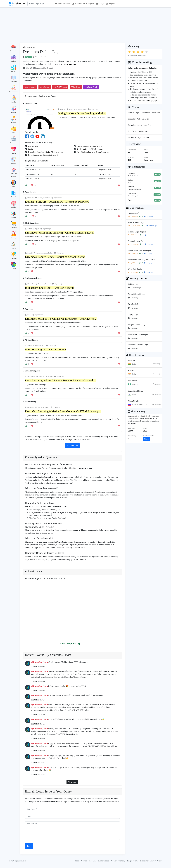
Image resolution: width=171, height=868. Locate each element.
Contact (84, 861)
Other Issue (76, 87)
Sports (14, 248)
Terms (136, 861)
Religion (14, 207)
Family (14, 102)
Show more (72, 782)
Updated (77, 4)
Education (14, 82)
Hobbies (14, 163)
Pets (14, 187)
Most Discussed (63, 4)
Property (14, 197)
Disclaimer (144, 861)
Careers (14, 71)
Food (14, 133)
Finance (14, 122)
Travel (14, 268)
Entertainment (14, 92)
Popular (114, 861)
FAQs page (152, 101)
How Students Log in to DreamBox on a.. (93, 152)
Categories (89, 4)
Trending (122, 861)
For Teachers (33, 146)
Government (14, 143)
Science (14, 217)
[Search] (40, 4)
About (77, 861)
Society (14, 238)
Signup (110, 4)
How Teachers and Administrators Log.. (43, 155)
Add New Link (72, 445)
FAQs (129, 861)
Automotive (14, 51)
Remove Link (104, 861)
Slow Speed (45, 87)
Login (100, 4)
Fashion (14, 112)
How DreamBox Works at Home (89, 146)
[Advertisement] (85, 25)
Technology (14, 258)
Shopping (14, 228)
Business (14, 61)
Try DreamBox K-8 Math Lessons (90, 149)
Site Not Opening (60, 87)
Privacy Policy (156, 861)
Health (14, 153)
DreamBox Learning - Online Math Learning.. (45, 152)
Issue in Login (30, 87)
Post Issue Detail (91, 87)
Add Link (93, 861)
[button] (79, 644)
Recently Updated (137, 278)
